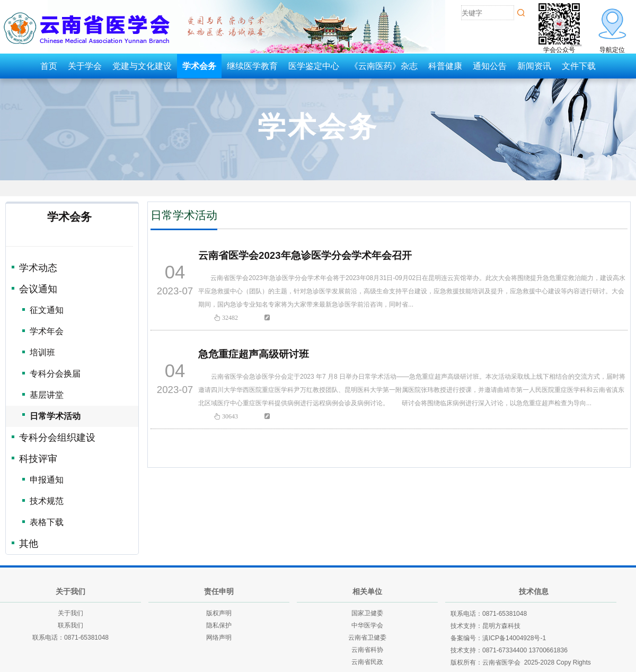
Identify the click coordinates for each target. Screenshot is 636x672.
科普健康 (445, 66)
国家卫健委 (367, 613)
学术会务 (199, 66)
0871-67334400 (505, 650)
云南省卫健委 (367, 638)
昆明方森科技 (501, 626)
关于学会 (85, 66)
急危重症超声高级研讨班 (254, 354)
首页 (49, 66)
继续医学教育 (252, 66)
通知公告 (490, 66)
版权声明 (219, 613)
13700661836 (548, 650)
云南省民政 (367, 662)
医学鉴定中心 (314, 66)
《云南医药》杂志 (384, 66)
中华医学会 (367, 625)
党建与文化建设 (142, 66)
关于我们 (70, 613)
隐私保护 (219, 625)
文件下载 (579, 66)
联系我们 (70, 625)
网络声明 (219, 638)
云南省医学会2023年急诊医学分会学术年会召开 (305, 255)
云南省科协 (367, 650)
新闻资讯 (534, 66)
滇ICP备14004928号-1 (514, 638)
